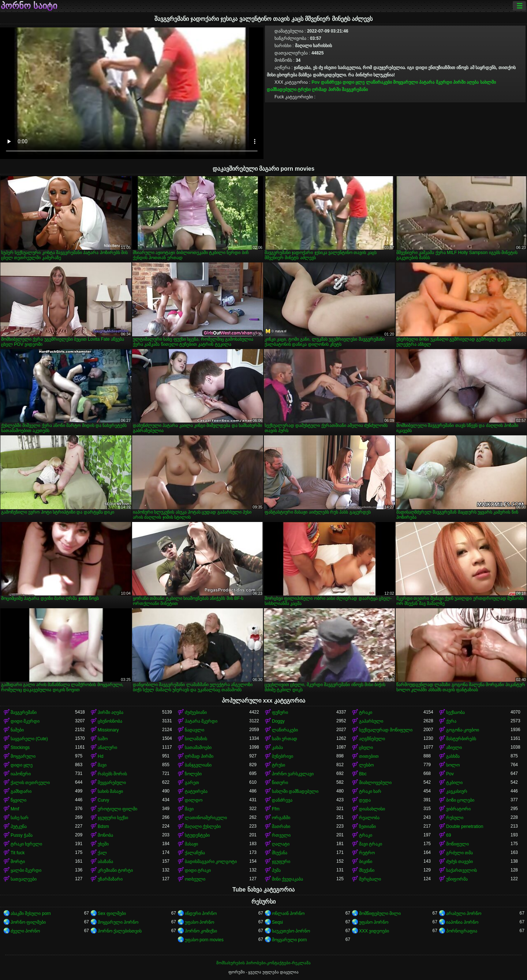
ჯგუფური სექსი (113, 818)
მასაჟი (191, 844)
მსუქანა (280, 853)
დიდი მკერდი (25, 721)
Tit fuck (18, 853)
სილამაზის (196, 739)
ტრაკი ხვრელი (26, 844)
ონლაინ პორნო (288, 913)
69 (448, 835)
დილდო (194, 800)
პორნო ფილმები (28, 922)
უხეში (103, 844)
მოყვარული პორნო (118, 922)
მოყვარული (405, 82)
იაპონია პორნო (462, 922)
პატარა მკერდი (435, 82)
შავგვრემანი (355, 90)
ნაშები (17, 730)
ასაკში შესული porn (31, 913)
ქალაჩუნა (195, 853)
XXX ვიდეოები (374, 931)
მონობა (105, 835)
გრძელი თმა (459, 853)
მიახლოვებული (375, 783)
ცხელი (366, 748)
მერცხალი (370, 879)
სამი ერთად (285, 739)
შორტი (18, 862)
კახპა (277, 748)
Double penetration (465, 826)
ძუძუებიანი (196, 712)
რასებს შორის (112, 774)
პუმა (276, 870)
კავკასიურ (457, 791)
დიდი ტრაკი (198, 870)
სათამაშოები (198, 748)
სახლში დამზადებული (295, 791)
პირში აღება (466, 82)
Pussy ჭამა (22, 835)
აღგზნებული (372, 739)
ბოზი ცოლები (460, 800)
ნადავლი (195, 730)
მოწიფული (457, 844)
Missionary (108, 730)
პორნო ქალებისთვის (120, 931)
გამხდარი (21, 791)
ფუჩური (280, 712)
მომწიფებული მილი (380, 913)
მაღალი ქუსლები (203, 826)
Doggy (278, 721)
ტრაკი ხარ (370, 791)
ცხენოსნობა (110, 721)
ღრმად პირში (326, 90)
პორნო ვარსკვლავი (293, 774)
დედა (365, 800)
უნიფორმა (457, 879)
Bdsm (103, 826)
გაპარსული (371, 721)
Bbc (363, 774)
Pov (315, 82)
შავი (102, 765)
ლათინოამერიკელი (206, 818)
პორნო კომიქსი (201, 931)
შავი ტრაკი (371, 844)
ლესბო (366, 765)
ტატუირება (196, 791)
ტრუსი (304, 90)
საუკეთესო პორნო (291, 931)
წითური (280, 783)
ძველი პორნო (25, 931)
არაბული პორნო (464, 913)
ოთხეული (195, 879)
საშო (103, 739)
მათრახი (281, 826)
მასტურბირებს (461, 739)
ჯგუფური (281, 862)
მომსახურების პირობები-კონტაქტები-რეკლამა (263, 963)
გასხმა (453, 756)
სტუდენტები (197, 835)
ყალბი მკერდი (26, 870)
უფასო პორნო (199, 922)
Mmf (15, 809)
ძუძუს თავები (459, 862)
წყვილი (18, 800)
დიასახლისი (372, 809)
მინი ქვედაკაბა (287, 879)
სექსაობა (455, 712)
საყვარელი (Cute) (29, 739)
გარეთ (192, 783)
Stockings (20, 748)
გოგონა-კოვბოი (463, 730)
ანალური (107, 748)
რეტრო (367, 853)
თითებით (369, 756)
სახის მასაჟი (110, 791)
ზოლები (193, 774)
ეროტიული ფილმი (117, 809)
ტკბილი (454, 783)
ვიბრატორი (458, 809)
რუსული (455, 818)
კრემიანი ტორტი (115, 870)
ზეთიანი (367, 826)
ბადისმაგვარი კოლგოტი (211, 862)
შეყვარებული (112, 783)
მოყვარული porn (289, 940)
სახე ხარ (20, 818)
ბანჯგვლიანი (198, 765)
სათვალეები (24, 879)
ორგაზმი (281, 818)
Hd (100, 756)
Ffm (276, 809)
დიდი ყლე (354, 82)
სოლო (453, 765)
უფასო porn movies (204, 940)
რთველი (281, 835)
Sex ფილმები (112, 913)
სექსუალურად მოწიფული (386, 730)
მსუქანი (367, 870)
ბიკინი (366, 862)
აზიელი (454, 748)
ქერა (451, 721)
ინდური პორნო (201, 913)
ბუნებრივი (283, 756)
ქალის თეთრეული (30, 783)
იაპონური (21, 774)
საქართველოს (461, 870)
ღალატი (281, 844)
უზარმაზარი (110, 879)
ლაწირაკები (379, 82)
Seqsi (277, 922)
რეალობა (369, 818)
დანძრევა (331, 82)
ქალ (102, 853)
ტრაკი (366, 712)
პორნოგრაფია (462, 931)
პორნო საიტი (29, 6)
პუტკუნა (19, 826)
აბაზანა (105, 862)
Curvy (103, 800)
